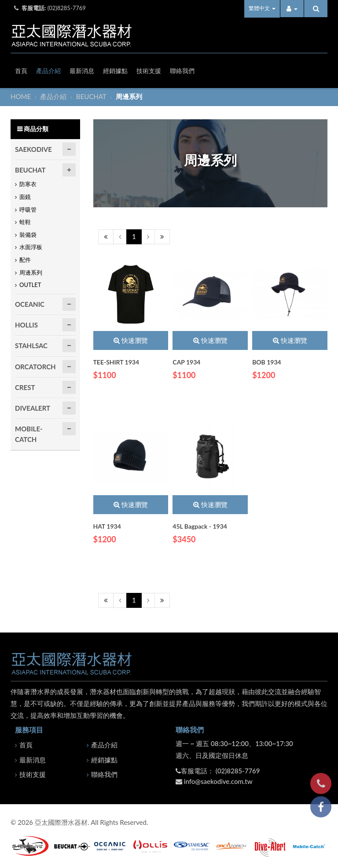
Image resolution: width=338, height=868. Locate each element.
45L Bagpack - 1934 (200, 526)
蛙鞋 (25, 222)
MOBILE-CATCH (29, 434)
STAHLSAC (31, 346)
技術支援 (149, 71)
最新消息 (82, 71)
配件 (25, 260)
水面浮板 (31, 247)
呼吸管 (28, 210)
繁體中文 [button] (262, 8)
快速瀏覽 (131, 340)
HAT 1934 (107, 526)
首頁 (21, 71)
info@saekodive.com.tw (218, 781)
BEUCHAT (92, 96)
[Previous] (106, 237)
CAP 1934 (186, 362)
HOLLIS (26, 325)
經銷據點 (115, 71)
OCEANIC (30, 304)
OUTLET (30, 285)
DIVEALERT (33, 408)
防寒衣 (28, 184)
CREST (25, 387)
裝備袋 (28, 235)
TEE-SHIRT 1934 (116, 362)
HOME (22, 96)
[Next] (148, 237)
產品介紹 (48, 71)
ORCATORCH (35, 367)
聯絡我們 (182, 71)
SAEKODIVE (33, 149)
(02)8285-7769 (67, 8)
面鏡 (25, 197)
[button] (292, 9)
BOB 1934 (267, 362)
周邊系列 (31, 272)
